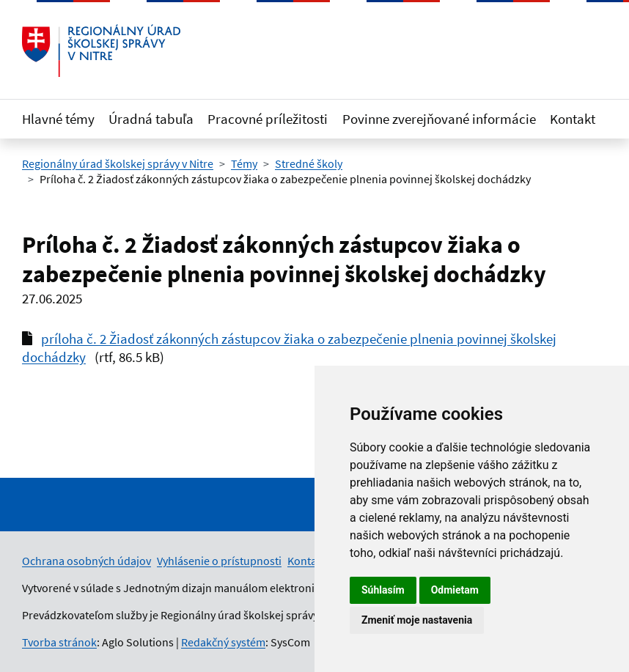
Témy (244, 163)
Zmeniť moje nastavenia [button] (417, 620)
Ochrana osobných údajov (87, 561)
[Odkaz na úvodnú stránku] (101, 51)
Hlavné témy (58, 119)
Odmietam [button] (455, 590)
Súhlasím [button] (383, 590)
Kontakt (573, 119)
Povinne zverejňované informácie (439, 119)
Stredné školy (309, 163)
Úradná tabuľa (151, 119)
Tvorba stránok (59, 642)
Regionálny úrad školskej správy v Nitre (118, 163)
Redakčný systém (223, 642)
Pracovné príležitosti (268, 119)
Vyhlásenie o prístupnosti (219, 561)
